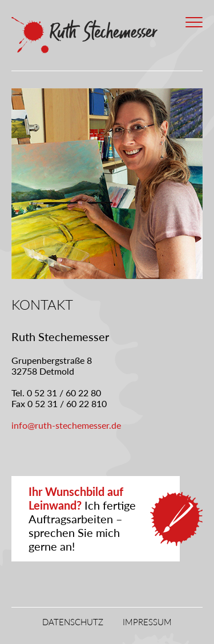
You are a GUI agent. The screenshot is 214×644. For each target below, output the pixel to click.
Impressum (147, 622)
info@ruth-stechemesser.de (66, 425)
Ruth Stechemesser (86, 35)
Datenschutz (73, 622)
